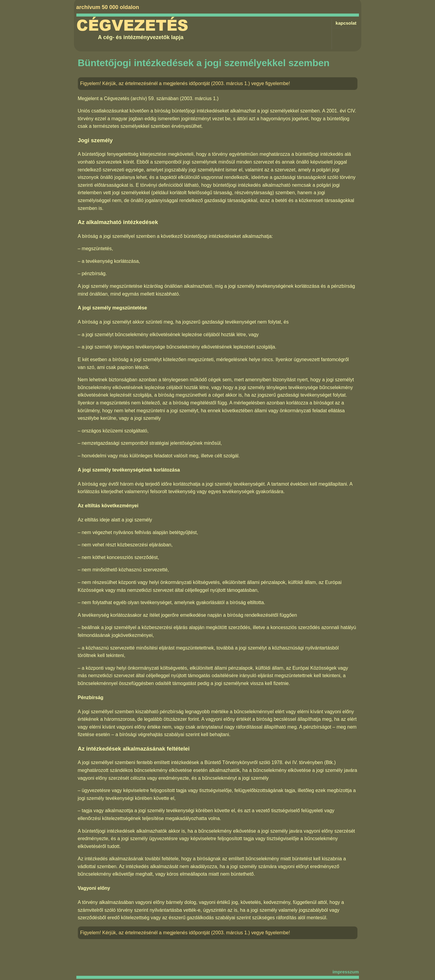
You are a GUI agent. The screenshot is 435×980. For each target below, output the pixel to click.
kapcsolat (346, 23)
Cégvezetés (132, 26)
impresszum (346, 972)
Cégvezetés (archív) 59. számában (141, 98)
